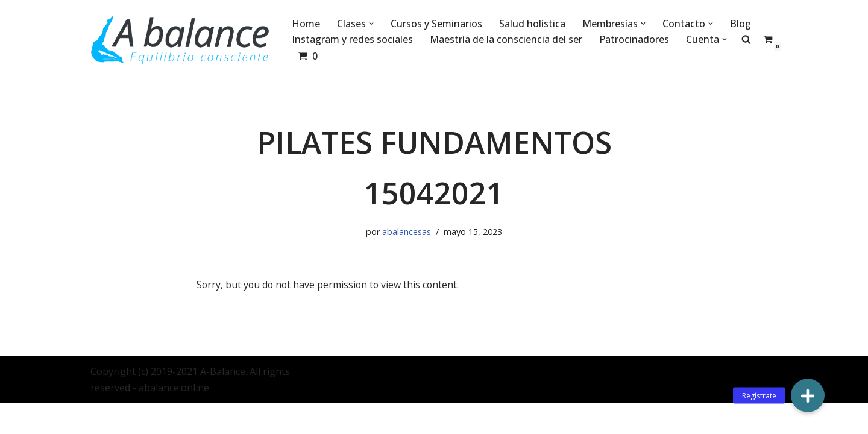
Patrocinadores (634, 39)
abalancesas (407, 232)
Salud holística (532, 24)
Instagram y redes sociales (352, 39)
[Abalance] (181, 40)
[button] (371, 24)
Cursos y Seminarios (436, 24)
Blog (741, 24)
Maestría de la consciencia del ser (506, 39)
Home (306, 24)
